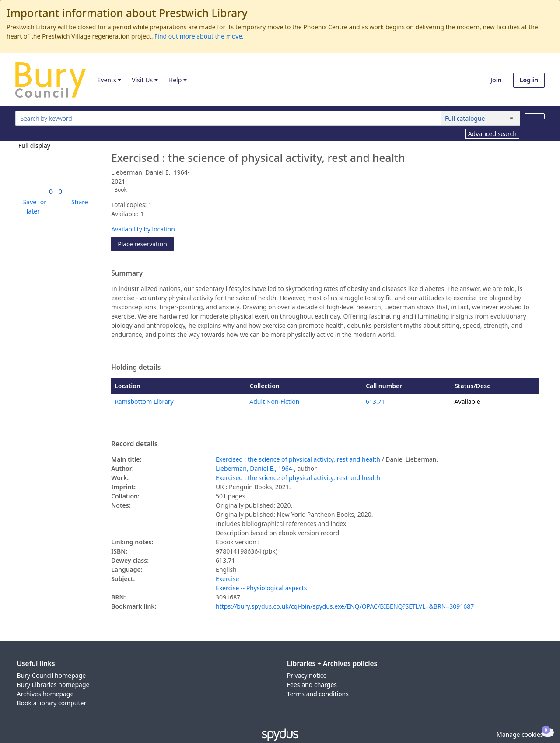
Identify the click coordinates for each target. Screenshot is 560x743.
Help (175, 80)
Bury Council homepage (52, 675)
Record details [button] (134, 444)
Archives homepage (45, 694)
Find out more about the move (198, 36)
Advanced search (492, 134)
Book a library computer (52, 703)
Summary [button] (127, 273)
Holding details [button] (136, 368)
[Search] (535, 116)
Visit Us (142, 80)
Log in (529, 80)
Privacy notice (307, 675)
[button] (33, 207)
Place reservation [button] (146, 244)
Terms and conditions (318, 694)
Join (496, 80)
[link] (51, 191)
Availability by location (143, 229)
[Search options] (480, 118)
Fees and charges (312, 685)
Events (107, 80)
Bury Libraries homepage (53, 685)
